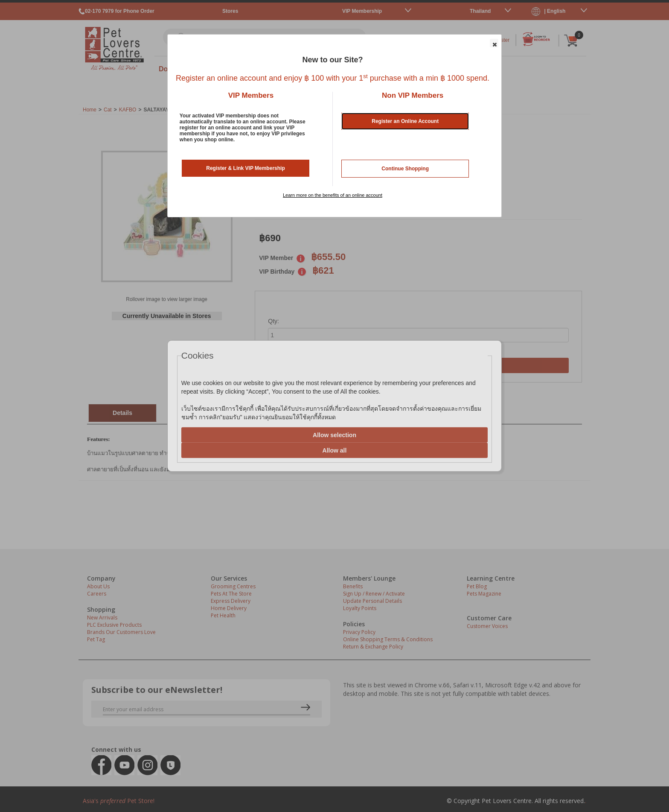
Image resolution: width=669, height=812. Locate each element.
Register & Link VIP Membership (246, 168)
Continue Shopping (405, 169)
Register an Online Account (405, 121)
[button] (494, 43)
